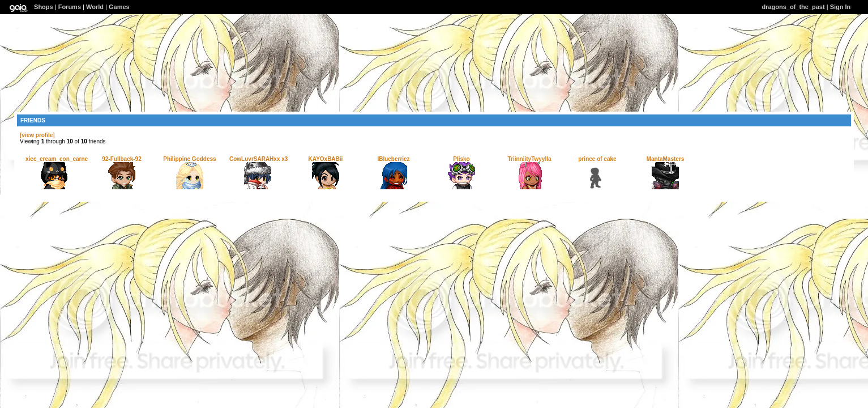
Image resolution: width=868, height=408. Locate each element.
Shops (44, 7)
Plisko (461, 159)
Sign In (841, 7)
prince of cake (597, 159)
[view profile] (37, 135)
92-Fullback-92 (121, 159)
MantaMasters (666, 159)
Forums (70, 7)
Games (119, 7)
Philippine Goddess (189, 159)
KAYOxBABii (326, 159)
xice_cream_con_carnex (58, 159)
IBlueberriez (393, 159)
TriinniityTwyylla (529, 159)
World (95, 7)
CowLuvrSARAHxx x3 (258, 159)
